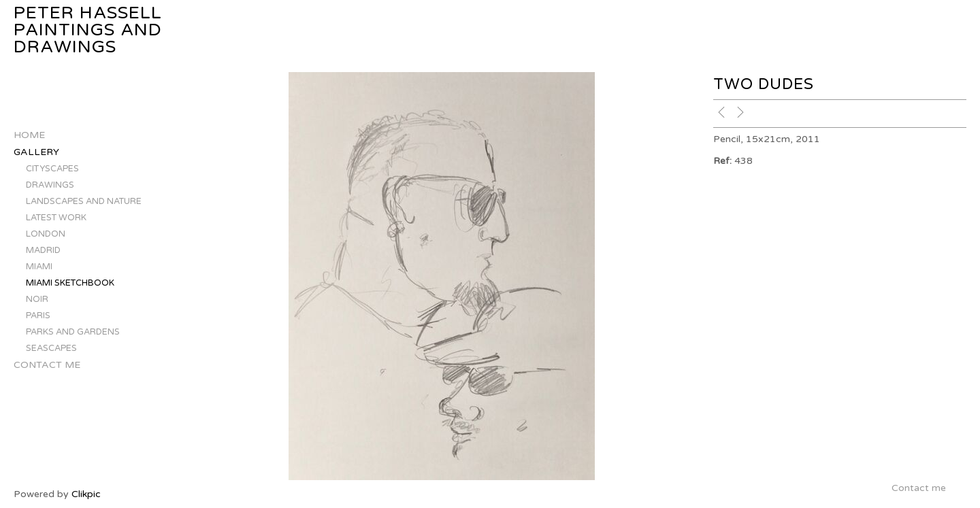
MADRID (43, 250)
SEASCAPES (51, 348)
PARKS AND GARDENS (73, 332)
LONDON (46, 234)
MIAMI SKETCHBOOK (70, 283)
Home (29, 135)
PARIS (38, 316)
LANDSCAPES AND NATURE (84, 201)
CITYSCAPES (52, 169)
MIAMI (39, 267)
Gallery (36, 152)
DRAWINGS (50, 185)
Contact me (47, 365)
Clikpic (86, 494)
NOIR (37, 299)
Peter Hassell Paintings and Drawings (88, 30)
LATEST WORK (56, 218)
